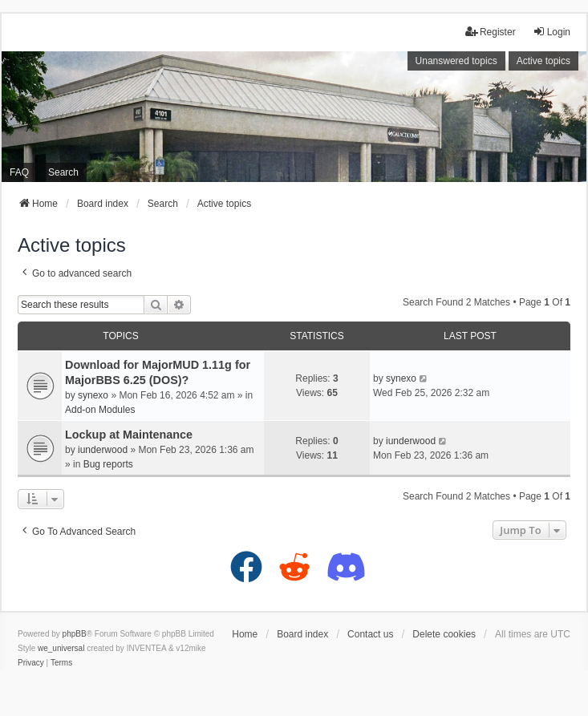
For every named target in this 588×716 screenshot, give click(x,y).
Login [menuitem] (552, 32)
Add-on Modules (100, 410)
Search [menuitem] (63, 172)
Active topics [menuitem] (543, 61)
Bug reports (108, 464)
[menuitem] (31, 663)
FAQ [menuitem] (19, 172)
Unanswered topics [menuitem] (456, 61)
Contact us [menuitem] (370, 634)
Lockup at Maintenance (129, 435)
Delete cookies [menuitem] (444, 634)
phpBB (75, 634)
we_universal (61, 648)
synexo (93, 395)
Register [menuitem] (491, 32)
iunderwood (103, 450)
